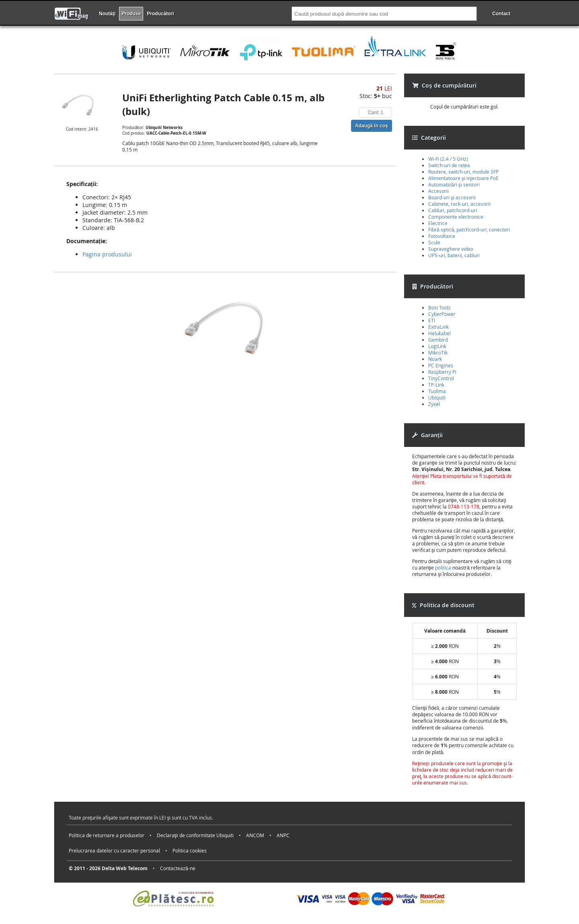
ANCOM (255, 835)
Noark (435, 359)
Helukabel (439, 333)
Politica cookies (190, 850)
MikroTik (438, 352)
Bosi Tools (439, 307)
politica (443, 568)
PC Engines (441, 365)
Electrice (438, 223)
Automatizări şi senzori (454, 184)
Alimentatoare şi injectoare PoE (463, 178)
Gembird (438, 340)
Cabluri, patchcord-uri (453, 210)
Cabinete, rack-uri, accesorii (459, 204)
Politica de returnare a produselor (107, 835)
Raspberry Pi (442, 372)
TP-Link (436, 385)
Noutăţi (107, 14)
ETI (432, 320)
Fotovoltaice (442, 236)
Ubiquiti (437, 397)
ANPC (283, 835)
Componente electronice (456, 217)
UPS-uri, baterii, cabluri (454, 255)
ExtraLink (438, 327)
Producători (160, 14)
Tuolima (437, 391)
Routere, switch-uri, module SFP (463, 172)
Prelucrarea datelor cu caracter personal (114, 850)
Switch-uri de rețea (449, 165)
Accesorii (438, 191)
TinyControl (441, 378)
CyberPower (442, 314)
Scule (434, 242)
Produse (131, 14)
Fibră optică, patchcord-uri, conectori (469, 229)
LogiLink (437, 346)
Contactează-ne (178, 868)
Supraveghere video (451, 249)
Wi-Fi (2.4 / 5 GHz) (448, 159)
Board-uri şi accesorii (452, 197)
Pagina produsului (107, 254)
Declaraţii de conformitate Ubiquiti (195, 835)
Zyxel (434, 404)
